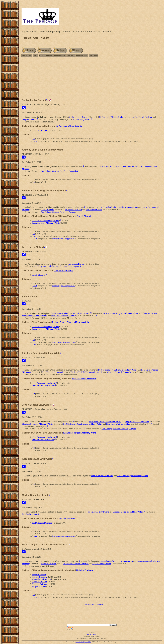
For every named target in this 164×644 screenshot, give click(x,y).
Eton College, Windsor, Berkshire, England (58, 171)
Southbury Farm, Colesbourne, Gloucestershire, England (57, 266)
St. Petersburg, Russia (78, 117)
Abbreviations (60, 55)
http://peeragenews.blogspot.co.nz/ (64, 239)
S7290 (35, 141)
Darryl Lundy (92, 634)
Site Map (71, 55)
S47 (34, 139)
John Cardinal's (80, 642)
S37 (34, 180)
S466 (34, 236)
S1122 (35, 239)
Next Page (94, 55)
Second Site (88, 642)
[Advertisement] (92, 79)
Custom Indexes (46, 55)
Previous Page (82, 55)
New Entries (27, 55)
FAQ (35, 55)
